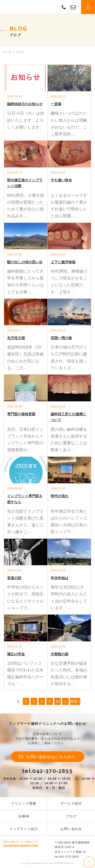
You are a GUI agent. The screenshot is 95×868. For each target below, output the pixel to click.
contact (73, 7)
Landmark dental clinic (21, 7)
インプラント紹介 (24, 829)
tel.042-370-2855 (48, 771)
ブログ (71, 816)
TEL (64, 7)
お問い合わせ (71, 829)
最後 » (75, 701)
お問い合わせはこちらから (51, 757)
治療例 (24, 816)
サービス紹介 (71, 803)
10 (58, 701)
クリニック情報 (24, 803)
